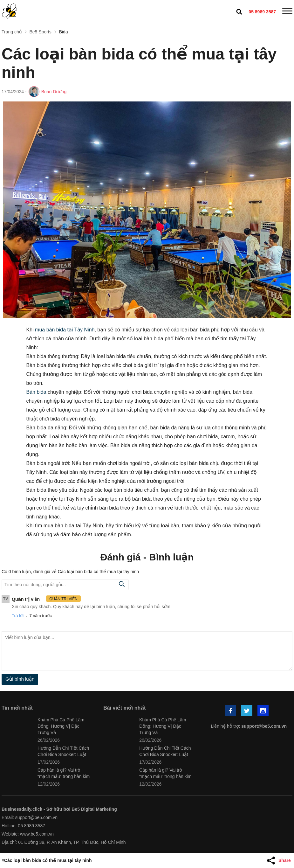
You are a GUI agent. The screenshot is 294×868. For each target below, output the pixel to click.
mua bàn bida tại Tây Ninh (65, 330)
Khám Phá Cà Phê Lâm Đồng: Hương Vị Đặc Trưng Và (61, 726)
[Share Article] (280, 860)
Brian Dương (54, 92)
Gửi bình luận (20, 679)
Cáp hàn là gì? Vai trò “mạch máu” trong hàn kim (64, 773)
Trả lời (18, 616)
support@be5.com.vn (264, 726)
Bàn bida (36, 392)
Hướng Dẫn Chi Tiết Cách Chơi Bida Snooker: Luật (63, 751)
